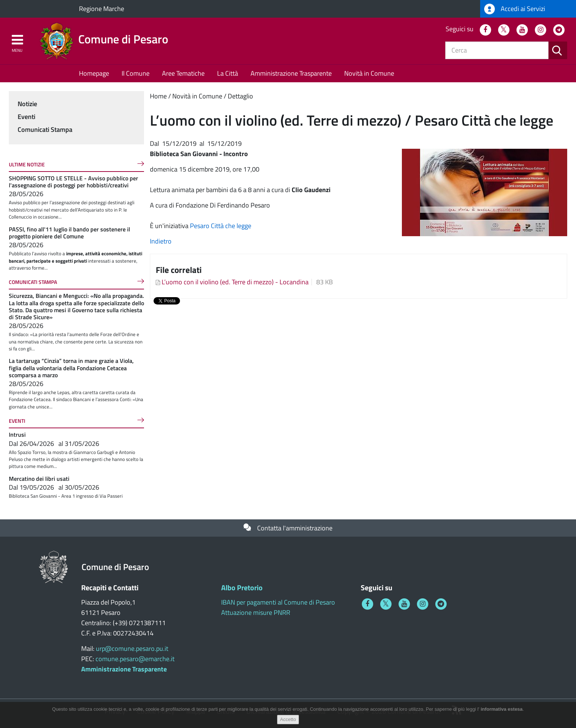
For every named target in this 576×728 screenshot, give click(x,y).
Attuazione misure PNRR (256, 612)
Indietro (161, 241)
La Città (228, 73)
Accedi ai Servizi (515, 9)
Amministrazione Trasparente (291, 73)
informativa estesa (501, 709)
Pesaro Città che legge (221, 226)
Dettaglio (240, 96)
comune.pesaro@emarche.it (135, 659)
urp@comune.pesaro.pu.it (132, 648)
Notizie (27, 104)
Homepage (94, 73)
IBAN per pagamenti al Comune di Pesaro (278, 602)
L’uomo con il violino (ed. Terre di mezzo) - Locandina (235, 282)
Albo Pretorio (242, 588)
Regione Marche (102, 9)
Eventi (26, 117)
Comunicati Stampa (45, 129)
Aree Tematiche (183, 73)
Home (158, 96)
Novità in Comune (369, 73)
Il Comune (136, 73)
